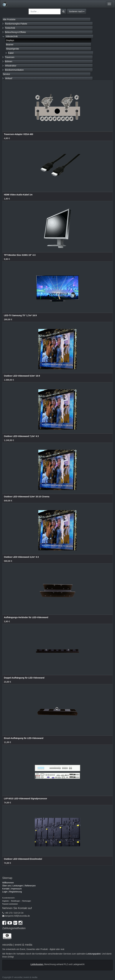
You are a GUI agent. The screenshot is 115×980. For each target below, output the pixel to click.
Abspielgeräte (13, 49)
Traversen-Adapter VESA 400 (18, 134)
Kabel (11, 53)
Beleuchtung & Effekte (15, 32)
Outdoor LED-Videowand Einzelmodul (23, 859)
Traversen (10, 57)
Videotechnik (12, 36)
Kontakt (6, 889)
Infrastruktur (11, 66)
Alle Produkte (9, 19)
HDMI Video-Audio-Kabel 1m (18, 195)
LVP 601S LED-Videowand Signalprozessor (26, 799)
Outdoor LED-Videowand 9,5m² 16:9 (22, 376)
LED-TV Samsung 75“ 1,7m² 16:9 (20, 315)
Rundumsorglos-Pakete (16, 24)
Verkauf (9, 78)
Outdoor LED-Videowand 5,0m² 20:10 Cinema (27, 497)
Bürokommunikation (14, 70)
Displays (10, 40)
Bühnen (9, 61)
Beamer (10, 45)
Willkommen (8, 883)
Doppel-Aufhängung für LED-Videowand (24, 678)
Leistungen (18, 886)
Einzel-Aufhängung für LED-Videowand (24, 738)
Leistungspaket (94, 954)
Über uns (7, 886)
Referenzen (30, 886)
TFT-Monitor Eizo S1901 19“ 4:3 (20, 255)
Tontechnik (10, 28)
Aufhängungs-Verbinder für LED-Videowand (26, 617)
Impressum (16, 889)
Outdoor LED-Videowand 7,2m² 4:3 (21, 436)
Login (5, 892)
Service (6, 74)
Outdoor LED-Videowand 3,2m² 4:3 (21, 557)
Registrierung (16, 892)
